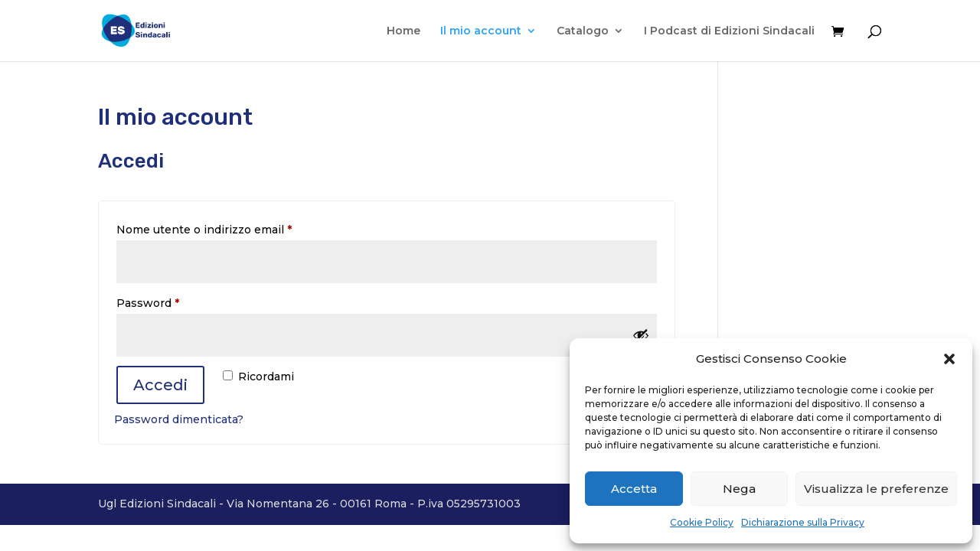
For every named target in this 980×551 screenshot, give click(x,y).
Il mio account (481, 31)
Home (403, 31)
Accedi (160, 385)
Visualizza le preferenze (876, 489)
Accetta (634, 489)
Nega (739, 489)
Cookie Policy (702, 522)
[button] (949, 359)
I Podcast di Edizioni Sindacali (729, 31)
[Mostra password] (641, 335)
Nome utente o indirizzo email (230, 228)
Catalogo (583, 31)
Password (174, 301)
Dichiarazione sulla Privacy (803, 522)
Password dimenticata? (179, 419)
